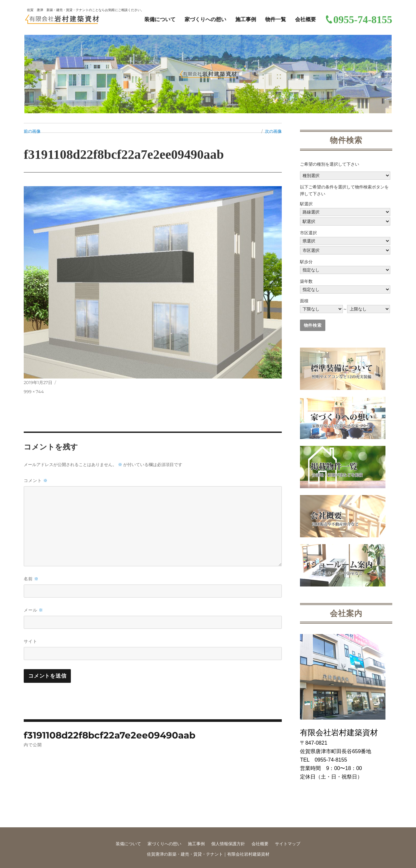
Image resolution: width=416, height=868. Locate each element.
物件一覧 (276, 19)
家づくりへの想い (205, 19)
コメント (36, 481)
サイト (31, 641)
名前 (31, 579)
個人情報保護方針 (228, 844)
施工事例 (246, 19)
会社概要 (305, 19)
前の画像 (32, 131)
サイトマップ (288, 844)
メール (33, 610)
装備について (160, 19)
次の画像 (273, 131)
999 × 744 (34, 392)
